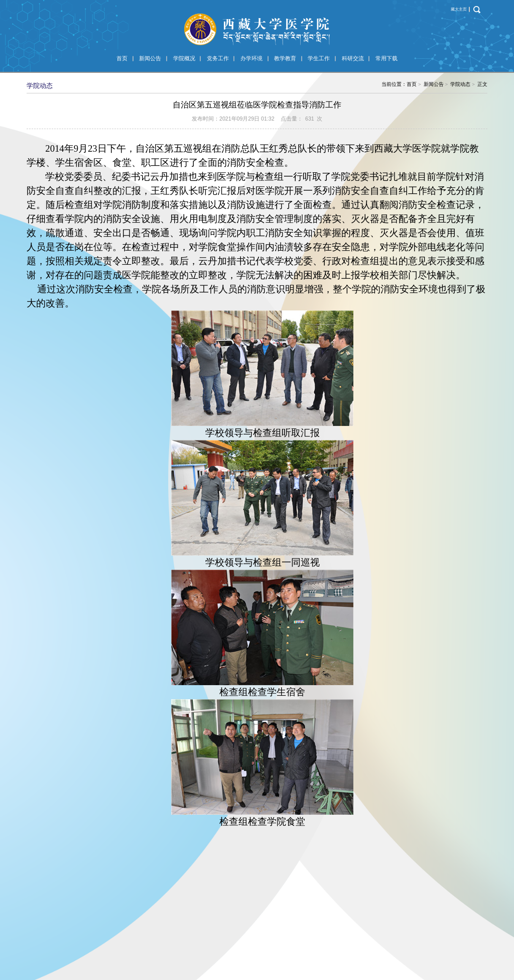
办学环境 (251, 58)
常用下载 (387, 58)
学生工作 (319, 58)
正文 (482, 84)
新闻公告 (150, 58)
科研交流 (353, 58)
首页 (122, 58)
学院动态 (460, 84)
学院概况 (184, 58)
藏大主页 (459, 9)
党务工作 (218, 58)
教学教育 (285, 58)
